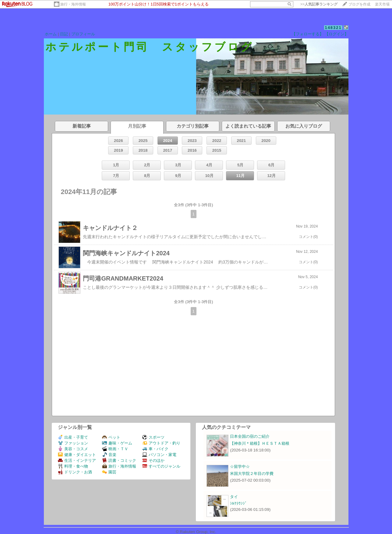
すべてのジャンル (161, 466)
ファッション (73, 443)
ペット (111, 437)
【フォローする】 (308, 34)
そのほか (153, 460)
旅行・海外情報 (73, 4)
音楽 (109, 455)
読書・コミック (119, 460)
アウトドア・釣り (161, 443)
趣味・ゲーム (117, 443)
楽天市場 (382, 4)
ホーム (51, 34)
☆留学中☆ (240, 467)
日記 (64, 34)
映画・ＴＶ (115, 449)
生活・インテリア (77, 460)
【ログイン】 (337, 34)
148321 (333, 28)
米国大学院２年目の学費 (252, 474)
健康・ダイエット (77, 455)
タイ (234, 497)
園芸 (109, 472)
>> (319, 4)
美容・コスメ (73, 449)
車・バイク (155, 449)
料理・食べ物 (73, 466)
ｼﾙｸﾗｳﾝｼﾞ (238, 503)
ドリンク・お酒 (75, 472)
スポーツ (153, 437)
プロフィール (83, 34)
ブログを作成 (359, 4)
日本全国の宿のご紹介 (250, 436)
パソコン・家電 (159, 455)
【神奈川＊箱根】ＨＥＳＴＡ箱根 (260, 443)
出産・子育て (73, 437)
